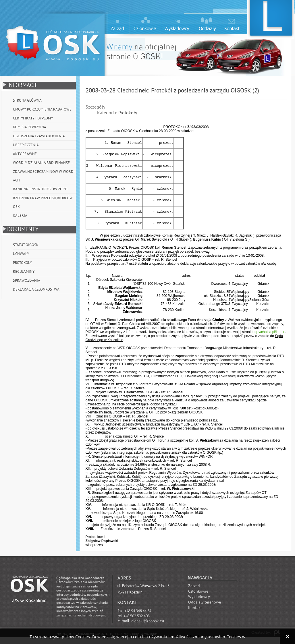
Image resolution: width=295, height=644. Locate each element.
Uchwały (21, 254)
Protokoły (22, 263)
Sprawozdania (27, 281)
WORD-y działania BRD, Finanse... (43, 163)
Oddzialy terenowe (205, 609)
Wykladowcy (199, 604)
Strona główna (27, 100)
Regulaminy (24, 272)
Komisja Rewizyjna (30, 127)
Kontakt (195, 615)
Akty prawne (25, 154)
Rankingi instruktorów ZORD (40, 189)
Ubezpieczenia (26, 145)
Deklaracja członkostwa (36, 289)
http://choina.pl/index (268, 339)
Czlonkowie (198, 598)
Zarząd (194, 593)
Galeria (20, 216)
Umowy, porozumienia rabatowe (42, 109)
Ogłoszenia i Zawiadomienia (39, 136)
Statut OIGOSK (26, 245)
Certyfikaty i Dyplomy (33, 118)
